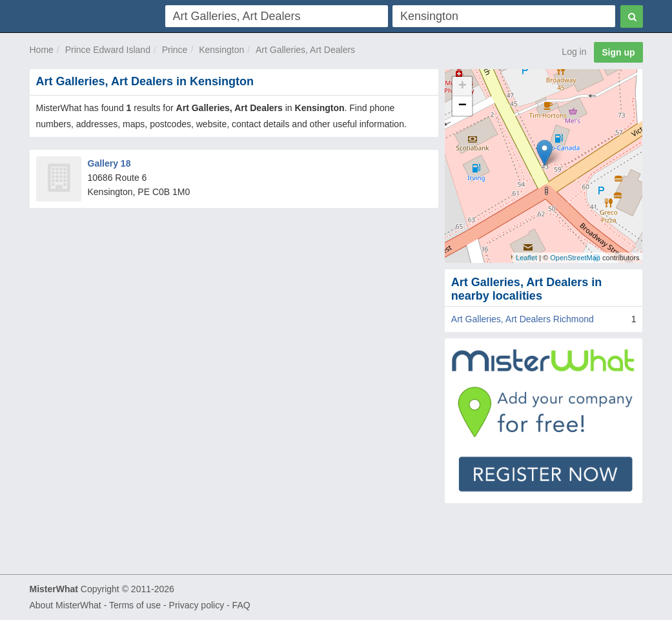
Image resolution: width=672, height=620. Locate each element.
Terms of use (135, 605)
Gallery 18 (109, 163)
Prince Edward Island (108, 50)
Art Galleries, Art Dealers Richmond (523, 319)
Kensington (221, 50)
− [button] (463, 106)
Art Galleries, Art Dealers (305, 50)
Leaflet (526, 258)
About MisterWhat (66, 605)
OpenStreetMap (575, 258)
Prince (175, 50)
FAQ (241, 605)
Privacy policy (197, 605)
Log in (574, 52)
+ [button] (463, 87)
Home (42, 50)
